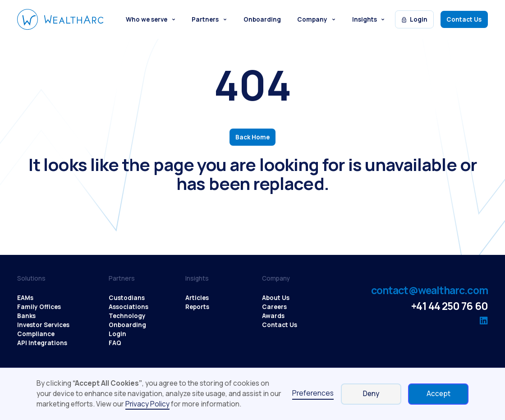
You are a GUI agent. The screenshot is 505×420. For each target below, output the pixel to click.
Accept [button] (438, 394)
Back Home (252, 137)
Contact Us (464, 19)
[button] (151, 19)
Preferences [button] (313, 393)
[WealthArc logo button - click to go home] (60, 19)
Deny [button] (371, 394)
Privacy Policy (147, 404)
